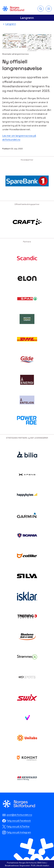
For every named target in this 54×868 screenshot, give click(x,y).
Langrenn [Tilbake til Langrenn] (11, 24)
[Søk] (41, 9)
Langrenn (27, 18)
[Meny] (49, 9)
